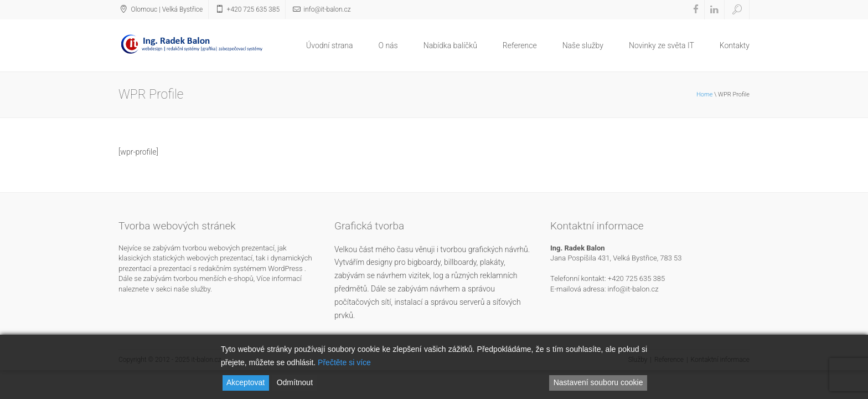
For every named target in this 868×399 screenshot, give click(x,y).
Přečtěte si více (344, 362)
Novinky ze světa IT (662, 45)
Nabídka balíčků (450, 45)
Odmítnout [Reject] (295, 382)
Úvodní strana (329, 45)
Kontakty (735, 45)
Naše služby (583, 45)
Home (704, 94)
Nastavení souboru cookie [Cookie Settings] (598, 382)
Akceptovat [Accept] (246, 382)
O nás (388, 45)
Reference (520, 45)
